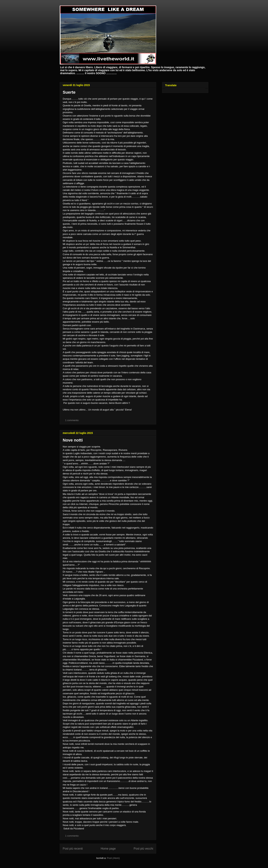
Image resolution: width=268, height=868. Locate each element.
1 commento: (72, 420)
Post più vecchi (143, 849)
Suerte (69, 92)
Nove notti (73, 440)
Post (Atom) (113, 858)
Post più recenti (73, 849)
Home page (108, 849)
